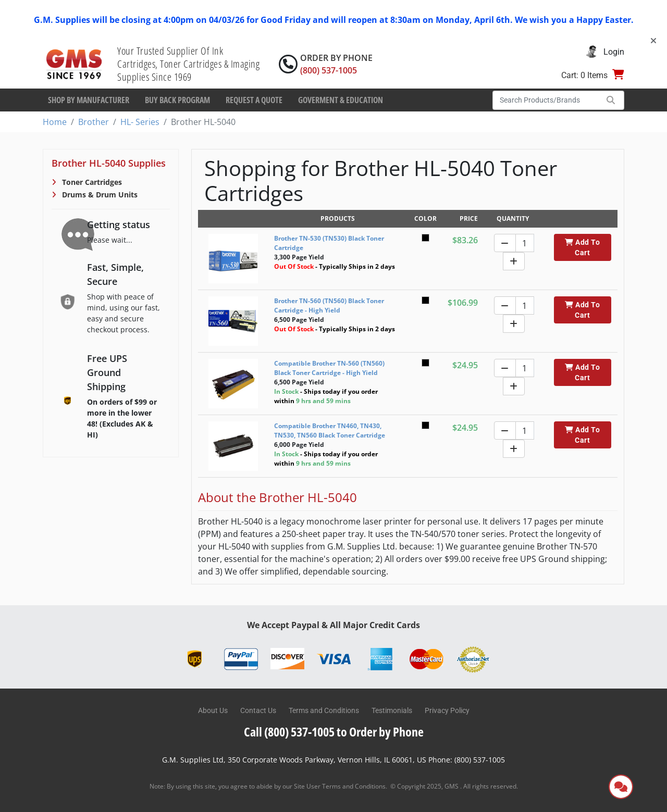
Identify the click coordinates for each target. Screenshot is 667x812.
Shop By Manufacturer (89, 100)
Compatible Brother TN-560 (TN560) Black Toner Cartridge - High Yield (329, 368)
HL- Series (140, 122)
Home (55, 122)
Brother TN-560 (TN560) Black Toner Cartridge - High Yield (329, 305)
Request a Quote (254, 100)
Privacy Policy (447, 710)
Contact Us (258, 710)
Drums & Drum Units (99, 195)
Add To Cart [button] (582, 247)
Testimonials (392, 710)
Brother (94, 122)
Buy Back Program (177, 100)
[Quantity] (525, 243)
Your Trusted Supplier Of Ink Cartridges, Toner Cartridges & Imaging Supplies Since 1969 (188, 64)
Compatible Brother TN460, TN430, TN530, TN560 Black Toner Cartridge (330, 430)
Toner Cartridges (91, 182)
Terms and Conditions (324, 710)
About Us (213, 710)
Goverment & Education (341, 100)
